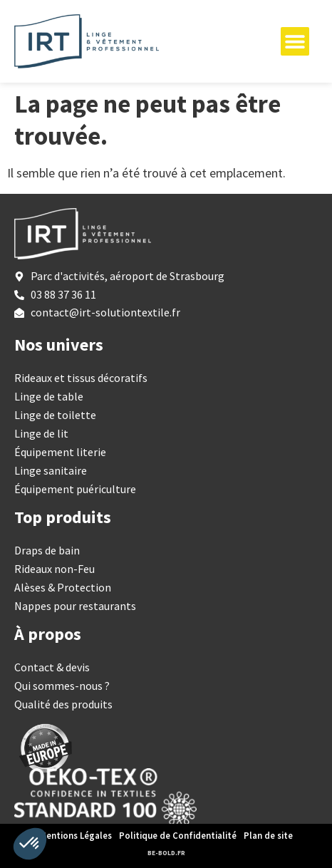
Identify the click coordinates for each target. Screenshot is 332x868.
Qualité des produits (63, 704)
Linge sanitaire (51, 470)
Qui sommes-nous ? (62, 686)
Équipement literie (60, 452)
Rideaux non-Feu (55, 569)
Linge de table (49, 396)
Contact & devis (52, 667)
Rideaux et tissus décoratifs (81, 378)
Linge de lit (41, 433)
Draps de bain (47, 550)
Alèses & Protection (63, 587)
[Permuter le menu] (295, 41)
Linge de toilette (55, 415)
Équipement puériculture (75, 489)
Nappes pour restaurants (75, 606)
